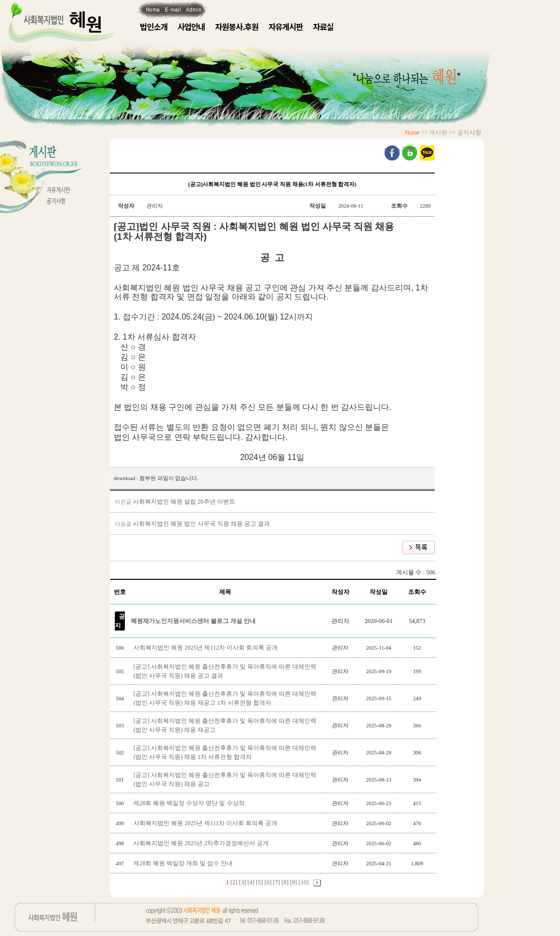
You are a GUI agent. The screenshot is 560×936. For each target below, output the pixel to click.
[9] (294, 882)
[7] (277, 882)
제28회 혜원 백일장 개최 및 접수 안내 (184, 863)
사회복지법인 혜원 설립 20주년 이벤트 (184, 502)
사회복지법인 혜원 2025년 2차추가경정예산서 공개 (202, 843)
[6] (268, 882)
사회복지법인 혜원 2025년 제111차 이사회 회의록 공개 (206, 823)
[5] (260, 882)
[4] (251, 882)
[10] (304, 882)
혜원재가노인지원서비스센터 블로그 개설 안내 (193, 621)
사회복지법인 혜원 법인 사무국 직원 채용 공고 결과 (201, 524)
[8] (285, 882)
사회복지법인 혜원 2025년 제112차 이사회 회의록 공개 (206, 648)
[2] (234, 882)
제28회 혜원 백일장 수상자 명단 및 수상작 (190, 803)
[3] (243, 882)
